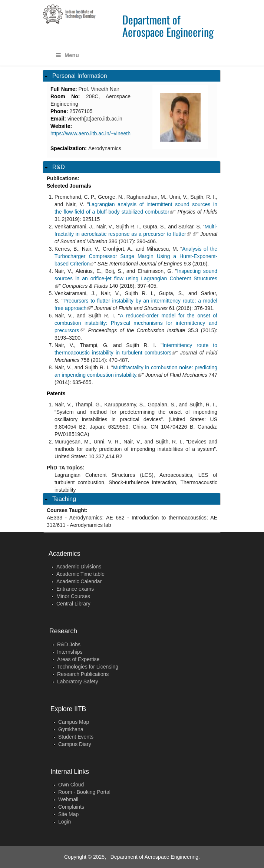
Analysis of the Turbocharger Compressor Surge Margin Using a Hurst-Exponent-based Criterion (136, 256)
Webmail (68, 799)
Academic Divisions (79, 567)
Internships (70, 652)
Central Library (73, 604)
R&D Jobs (69, 644)
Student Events (76, 737)
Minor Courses (73, 596)
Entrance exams (75, 589)
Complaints (71, 807)
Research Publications (83, 674)
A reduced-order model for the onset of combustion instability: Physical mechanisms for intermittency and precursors (136, 323)
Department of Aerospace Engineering (168, 26)
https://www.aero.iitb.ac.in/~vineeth (90, 133)
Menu (67, 55)
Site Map (68, 814)
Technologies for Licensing (88, 667)
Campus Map (74, 722)
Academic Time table (80, 574)
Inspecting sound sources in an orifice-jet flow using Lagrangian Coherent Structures (136, 278)
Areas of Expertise (78, 659)
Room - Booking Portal (84, 792)
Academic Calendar (79, 581)
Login (65, 822)
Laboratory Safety (78, 681)
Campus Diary (75, 744)
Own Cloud (71, 785)
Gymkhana (71, 729)
